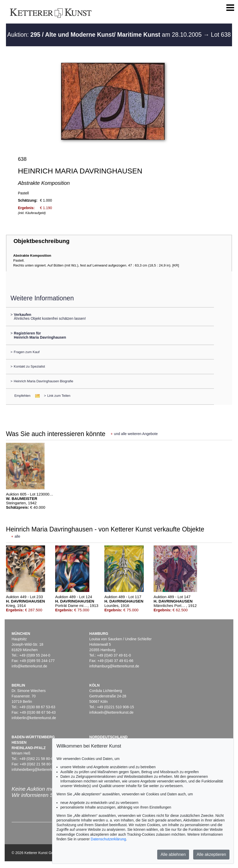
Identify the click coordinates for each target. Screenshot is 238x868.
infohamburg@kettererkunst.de (114, 666)
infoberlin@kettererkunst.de (34, 718)
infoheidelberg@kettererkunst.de (38, 770)
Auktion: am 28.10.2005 (105, 35)
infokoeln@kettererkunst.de (111, 712)
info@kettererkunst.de (29, 666)
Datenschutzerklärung (108, 839)
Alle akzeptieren (211, 854)
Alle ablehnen (173, 854)
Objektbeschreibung (41, 241)
